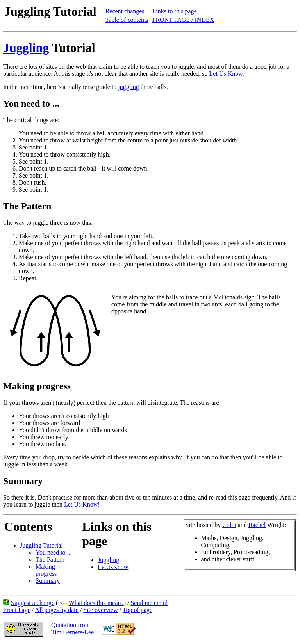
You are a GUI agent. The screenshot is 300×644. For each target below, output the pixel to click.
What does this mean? (96, 603)
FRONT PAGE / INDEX (183, 20)
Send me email (149, 603)
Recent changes (125, 11)
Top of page (137, 610)
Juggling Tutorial (41, 545)
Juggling (26, 48)
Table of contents (127, 20)
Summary (48, 581)
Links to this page (175, 11)
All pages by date (57, 610)
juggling (128, 87)
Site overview (100, 610)
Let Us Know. (227, 74)
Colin (229, 525)
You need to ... (54, 552)
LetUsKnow (113, 567)
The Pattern (50, 559)
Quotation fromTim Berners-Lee (72, 629)
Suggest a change (33, 603)
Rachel (257, 525)
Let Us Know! (82, 504)
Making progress (46, 570)
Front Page (17, 610)
